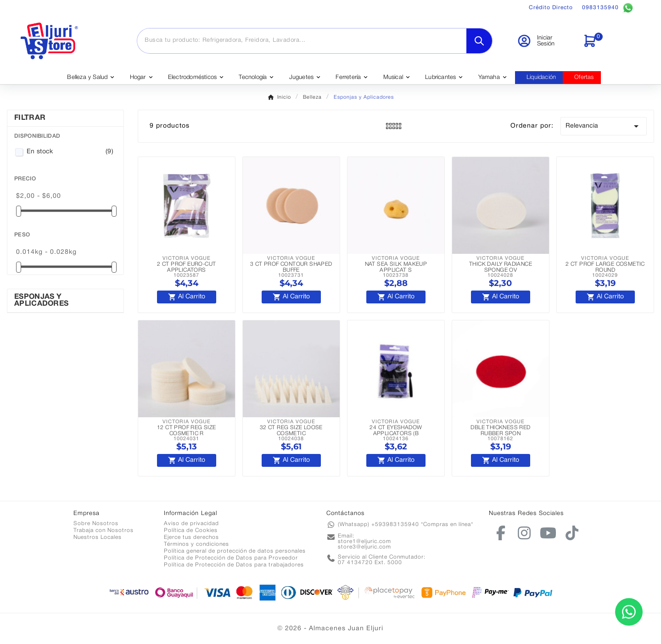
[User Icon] (544, 41)
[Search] (479, 41)
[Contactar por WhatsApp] (629, 612)
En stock (70, 152)
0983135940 (608, 8)
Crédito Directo (551, 8)
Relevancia (604, 126)
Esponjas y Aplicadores (41, 300)
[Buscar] (302, 40)
